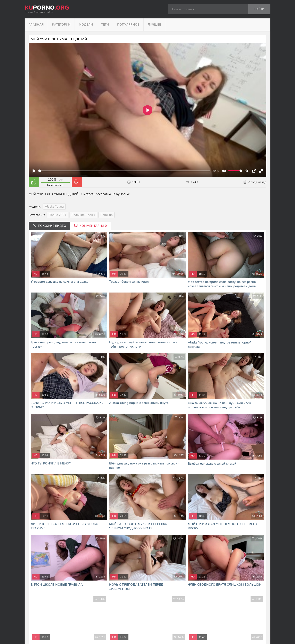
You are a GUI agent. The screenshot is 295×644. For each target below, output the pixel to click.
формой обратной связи (145, 627)
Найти (259, 9)
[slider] (124, 171)
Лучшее (154, 25)
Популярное (128, 25)
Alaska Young (54, 207)
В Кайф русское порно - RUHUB (103, 631)
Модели (86, 25)
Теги (105, 25)
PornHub (107, 215)
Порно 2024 (57, 215)
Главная (36, 25)
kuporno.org (100, 610)
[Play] (34, 171)
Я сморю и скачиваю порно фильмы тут (108, 636)
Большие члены (83, 215)
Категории (61, 25)
